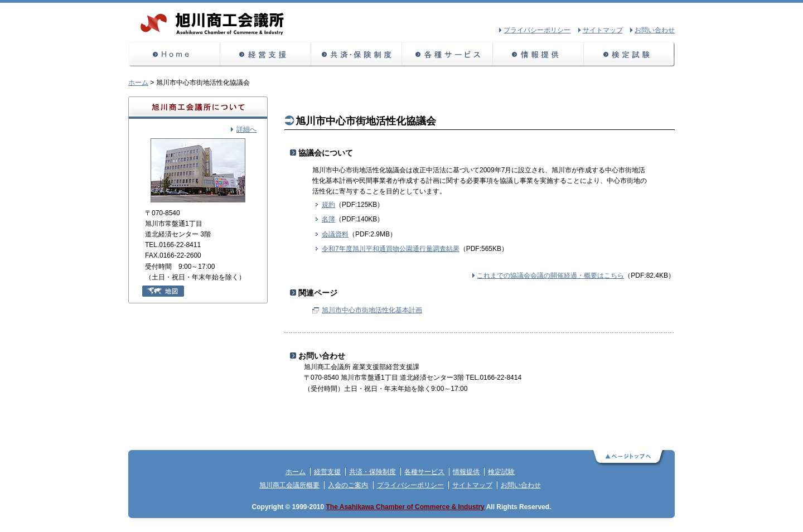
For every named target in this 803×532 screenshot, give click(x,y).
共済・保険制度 (357, 54)
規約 (328, 205)
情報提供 (538, 54)
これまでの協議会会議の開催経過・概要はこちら (550, 275)
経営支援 (266, 54)
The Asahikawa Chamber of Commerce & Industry (405, 507)
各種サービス (448, 54)
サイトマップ (472, 485)
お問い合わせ (521, 485)
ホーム (174, 54)
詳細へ (246, 129)
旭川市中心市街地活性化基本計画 (372, 310)
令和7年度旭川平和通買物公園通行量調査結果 (391, 249)
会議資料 (335, 234)
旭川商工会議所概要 (289, 485)
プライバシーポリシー (410, 485)
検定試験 (629, 54)
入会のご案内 (348, 485)
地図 (163, 291)
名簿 (328, 219)
